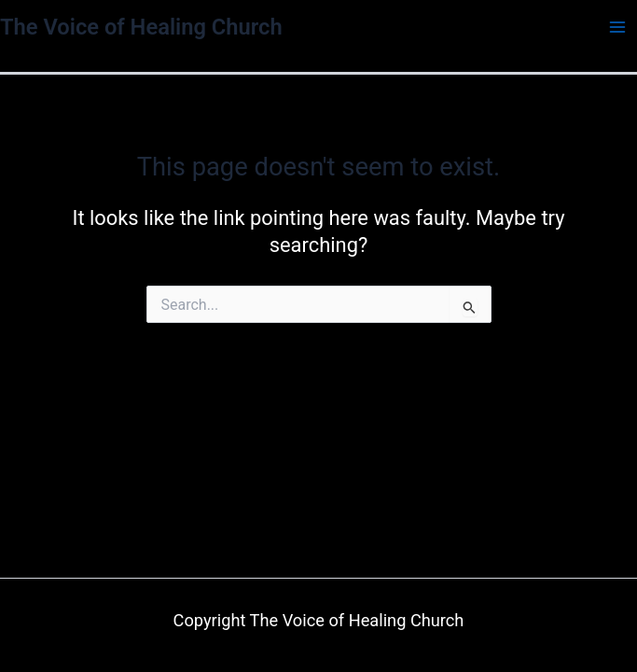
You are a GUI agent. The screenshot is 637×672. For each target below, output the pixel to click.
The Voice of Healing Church (141, 27)
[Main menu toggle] (617, 27)
